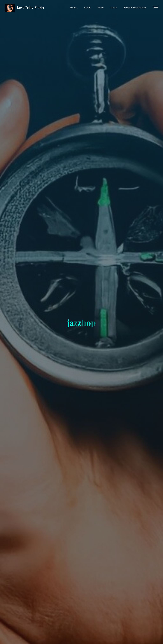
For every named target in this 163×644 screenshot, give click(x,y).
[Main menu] (155, 8)
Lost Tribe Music (30, 7)
